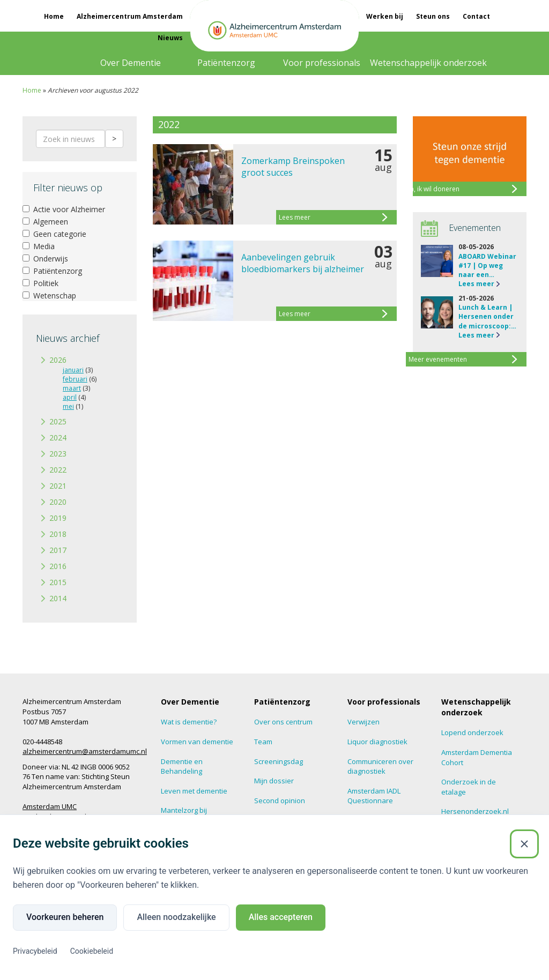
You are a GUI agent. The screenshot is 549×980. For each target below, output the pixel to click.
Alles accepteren (281, 917)
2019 (58, 518)
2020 (58, 502)
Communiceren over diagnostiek (380, 766)
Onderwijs (45, 259)
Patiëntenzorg (226, 63)
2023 (58, 454)
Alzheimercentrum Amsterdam (130, 16)
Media (39, 246)
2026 (58, 360)
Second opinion (280, 801)
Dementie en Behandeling (182, 766)
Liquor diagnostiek (377, 742)
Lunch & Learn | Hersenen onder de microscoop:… (487, 316)
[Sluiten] (524, 844)
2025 (58, 421)
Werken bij (385, 16)
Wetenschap (49, 296)
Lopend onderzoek (472, 732)
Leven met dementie (194, 791)
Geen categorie (54, 234)
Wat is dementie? (189, 722)
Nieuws (170, 38)
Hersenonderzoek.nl (475, 811)
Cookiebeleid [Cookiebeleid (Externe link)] (92, 951)
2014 (58, 598)
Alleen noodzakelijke (176, 917)
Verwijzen (363, 722)
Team (263, 742)
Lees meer (476, 284)
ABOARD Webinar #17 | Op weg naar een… (487, 265)
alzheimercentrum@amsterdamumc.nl (85, 751)
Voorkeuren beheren (65, 917)
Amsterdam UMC (50, 806)
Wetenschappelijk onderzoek (428, 63)
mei (68, 406)
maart (72, 388)
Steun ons (433, 16)
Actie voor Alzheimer (64, 209)
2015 (58, 582)
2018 (58, 534)
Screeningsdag (279, 761)
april (70, 397)
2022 (58, 470)
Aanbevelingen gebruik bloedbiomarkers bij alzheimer (303, 263)
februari (75, 379)
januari (73, 370)
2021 (58, 486)
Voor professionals (322, 63)
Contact (476, 16)
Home (54, 16)
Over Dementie (131, 63)
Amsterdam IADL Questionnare (374, 796)
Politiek (40, 283)
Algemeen (45, 222)
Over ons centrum (283, 722)
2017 (58, 550)
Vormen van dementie (197, 742)
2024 (58, 437)
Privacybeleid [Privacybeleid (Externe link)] (35, 951)
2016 (58, 566)
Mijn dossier (274, 781)
